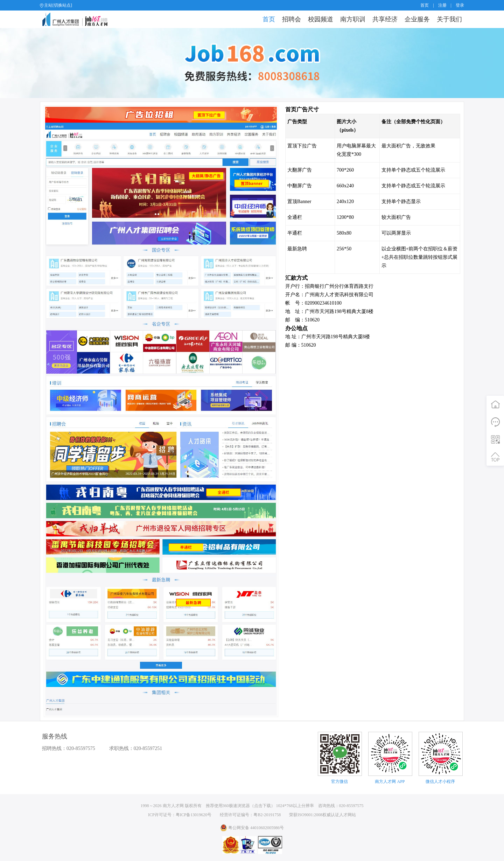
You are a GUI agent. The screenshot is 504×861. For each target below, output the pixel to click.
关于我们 (449, 19)
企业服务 (417, 19)
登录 (460, 5)
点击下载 (262, 806)
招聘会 (292, 19)
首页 (425, 5)
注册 (442, 5)
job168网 (78, 19)
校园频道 (321, 19)
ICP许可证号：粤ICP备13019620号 (180, 815)
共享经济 (385, 19)
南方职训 (353, 19)
